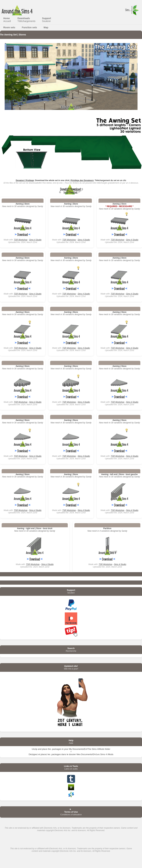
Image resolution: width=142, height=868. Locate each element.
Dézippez (33, 754)
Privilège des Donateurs (82, 180)
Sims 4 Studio (35, 240)
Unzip (34, 749)
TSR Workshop (21, 240)
